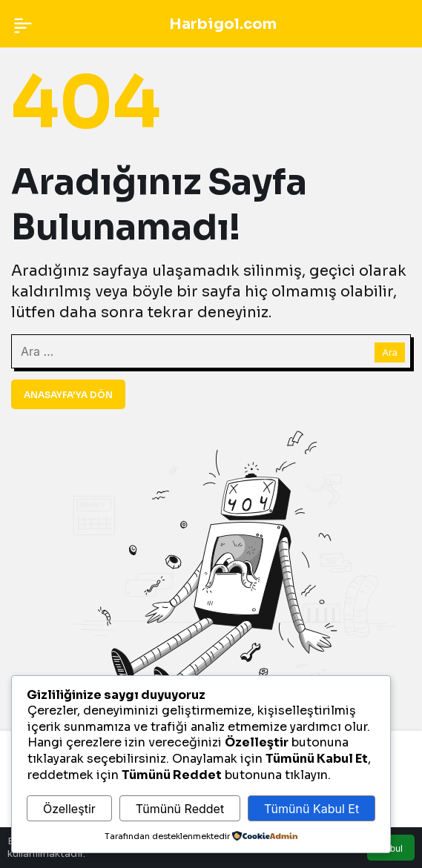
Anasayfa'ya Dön (68, 395)
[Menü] (23, 24)
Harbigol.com (223, 24)
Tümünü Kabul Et (311, 809)
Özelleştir (69, 809)
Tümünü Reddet (180, 809)
